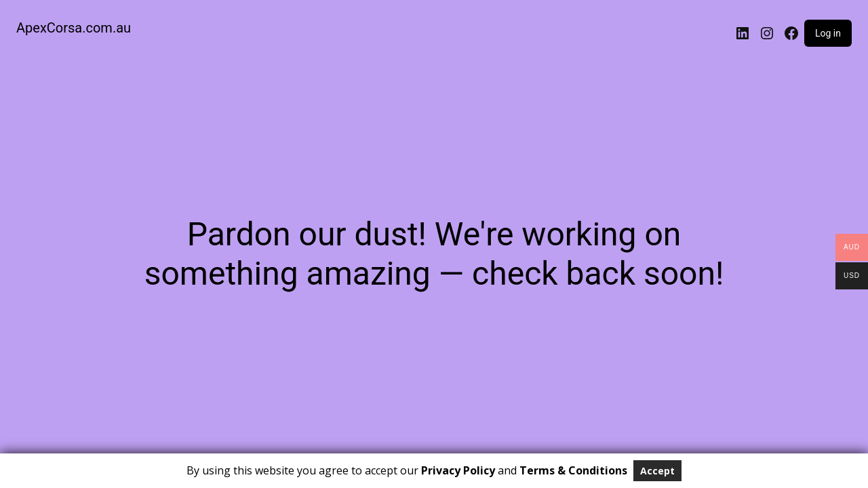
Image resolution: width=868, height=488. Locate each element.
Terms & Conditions (573, 470)
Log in (828, 33)
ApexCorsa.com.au (74, 28)
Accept (657, 471)
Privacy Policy (458, 470)
